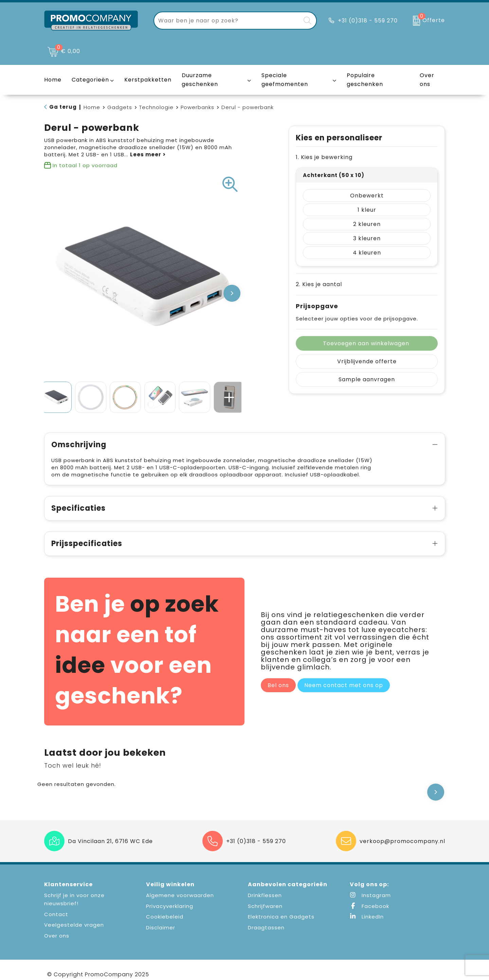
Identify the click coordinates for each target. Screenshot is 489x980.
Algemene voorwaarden (180, 895)
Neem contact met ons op (344, 692)
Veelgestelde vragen (74, 925)
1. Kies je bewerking (324, 157)
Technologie (156, 107)
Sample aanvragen (367, 379)
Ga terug (63, 107)
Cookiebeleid (165, 917)
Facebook (369, 906)
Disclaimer (161, 927)
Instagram (370, 895)
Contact (56, 914)
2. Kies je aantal (319, 284)
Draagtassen (266, 927)
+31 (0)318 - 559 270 (368, 21)
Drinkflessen (265, 895)
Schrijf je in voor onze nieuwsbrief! (74, 899)
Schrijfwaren (265, 906)
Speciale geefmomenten (285, 80)
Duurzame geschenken (200, 80)
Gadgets (120, 107)
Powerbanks (197, 107)
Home (92, 107)
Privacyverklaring (170, 906)
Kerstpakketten (148, 80)
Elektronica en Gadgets (281, 917)
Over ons (57, 936)
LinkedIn (367, 917)
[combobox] (227, 21)
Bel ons (278, 692)
